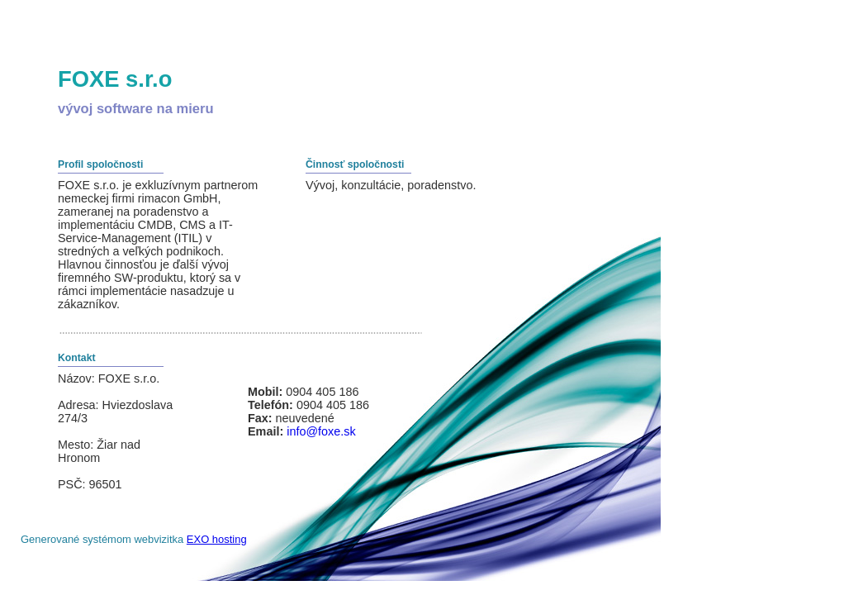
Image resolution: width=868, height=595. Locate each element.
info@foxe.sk (321, 431)
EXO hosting (217, 539)
